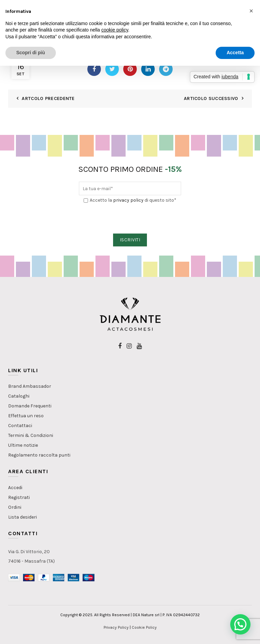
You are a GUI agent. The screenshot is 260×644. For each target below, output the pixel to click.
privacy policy (128, 200)
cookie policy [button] (115, 30)
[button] (240, 624)
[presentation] (130, 219)
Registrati (19, 497)
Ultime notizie (23, 445)
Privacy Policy (116, 627)
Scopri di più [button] (31, 53)
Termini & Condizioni (31, 435)
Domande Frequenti (30, 406)
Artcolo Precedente (48, 98)
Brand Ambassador (30, 386)
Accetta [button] (235, 53)
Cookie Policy (144, 627)
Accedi (15, 488)
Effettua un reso (26, 416)
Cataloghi (19, 396)
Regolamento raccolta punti (39, 455)
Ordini (15, 507)
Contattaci (20, 426)
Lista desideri (23, 517)
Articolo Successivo (211, 98)
